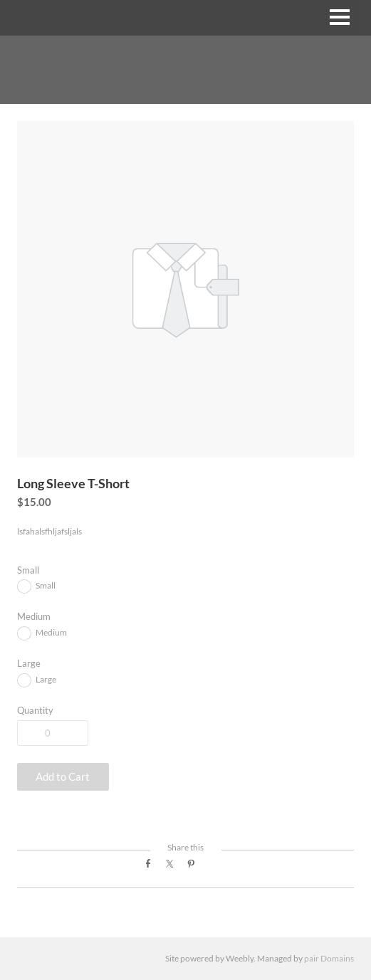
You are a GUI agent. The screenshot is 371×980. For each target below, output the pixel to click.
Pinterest (195, 868)
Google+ (216, 872)
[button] (63, 776)
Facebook (152, 868)
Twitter (174, 868)
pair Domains (329, 958)
